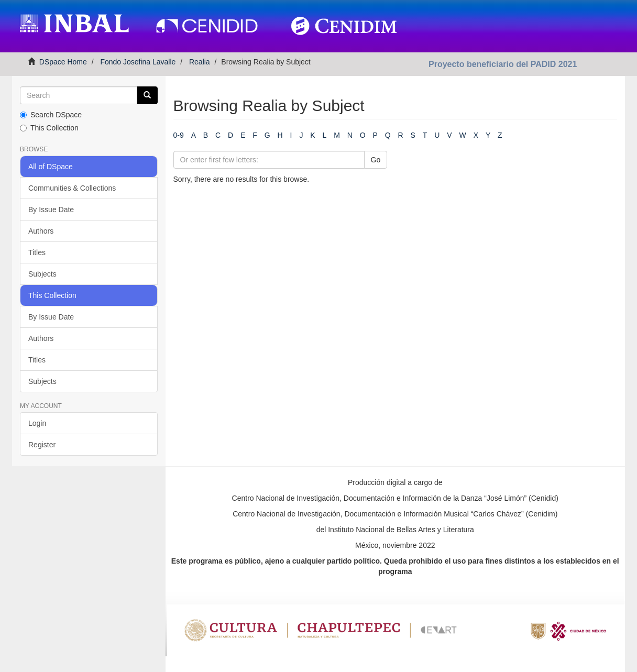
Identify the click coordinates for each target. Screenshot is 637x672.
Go (376, 160)
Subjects (42, 274)
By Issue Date (51, 210)
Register (42, 445)
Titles (37, 252)
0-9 (179, 135)
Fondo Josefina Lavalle (138, 62)
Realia (200, 62)
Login (37, 423)
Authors (41, 231)
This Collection (49, 128)
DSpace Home (63, 62)
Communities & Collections (72, 188)
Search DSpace (51, 115)
